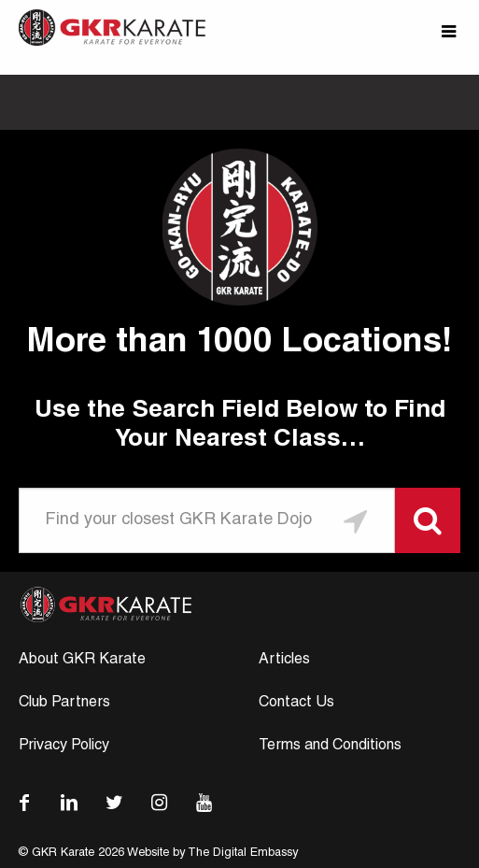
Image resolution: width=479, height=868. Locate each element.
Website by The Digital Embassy (212, 854)
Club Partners (64, 704)
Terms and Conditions (330, 747)
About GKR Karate (82, 661)
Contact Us (296, 704)
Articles (284, 661)
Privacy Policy (64, 747)
